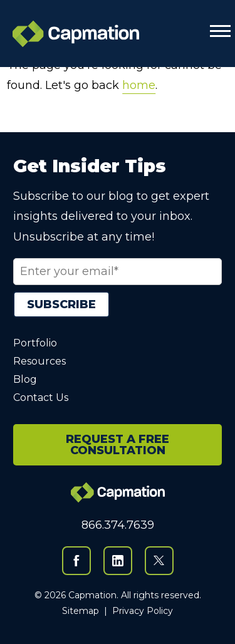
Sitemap (81, 611)
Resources (39, 361)
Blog (25, 379)
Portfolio (35, 343)
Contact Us (41, 397)
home (139, 85)
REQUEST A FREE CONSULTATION (118, 445)
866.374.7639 (118, 525)
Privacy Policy (143, 611)
